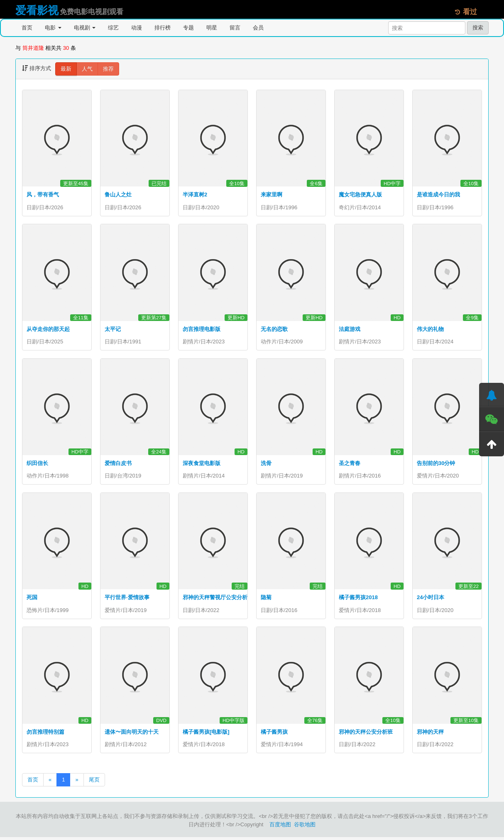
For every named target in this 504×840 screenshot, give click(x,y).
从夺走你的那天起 (48, 329)
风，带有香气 (43, 195)
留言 (235, 28)
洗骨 (266, 464)
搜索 (478, 28)
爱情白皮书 (118, 464)
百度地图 (280, 827)
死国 (32, 599)
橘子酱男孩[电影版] (206, 734)
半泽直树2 (195, 195)
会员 (258, 28)
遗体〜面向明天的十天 (132, 734)
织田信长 (37, 464)
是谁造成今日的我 (438, 195)
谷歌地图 (305, 827)
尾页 (94, 782)
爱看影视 (37, 10)
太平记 (113, 329)
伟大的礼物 (430, 329)
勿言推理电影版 (202, 329)
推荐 (108, 69)
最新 (66, 69)
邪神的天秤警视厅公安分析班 (218, 599)
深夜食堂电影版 (202, 464)
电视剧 (85, 28)
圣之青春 (350, 464)
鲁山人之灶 (118, 195)
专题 (188, 28)
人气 (87, 69)
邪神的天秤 (430, 734)
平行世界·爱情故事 (127, 599)
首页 (27, 28)
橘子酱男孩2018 (358, 599)
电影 (53, 28)
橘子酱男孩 (274, 734)
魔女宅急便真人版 (360, 195)
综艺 (113, 28)
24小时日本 (431, 599)
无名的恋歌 (274, 329)
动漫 (137, 28)
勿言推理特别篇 (45, 734)
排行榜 (163, 28)
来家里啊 (272, 195)
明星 (212, 28)
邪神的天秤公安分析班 (366, 734)
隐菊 (266, 599)
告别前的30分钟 (436, 464)
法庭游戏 (350, 329)
